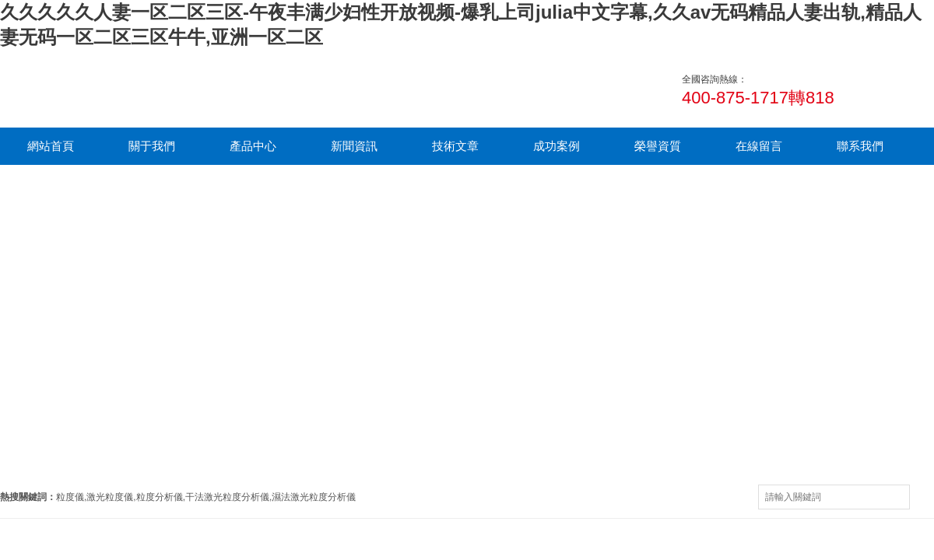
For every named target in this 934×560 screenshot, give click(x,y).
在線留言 (759, 146)
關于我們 (152, 146)
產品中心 (253, 146)
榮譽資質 (658, 146)
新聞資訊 (354, 146)
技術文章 (455, 146)
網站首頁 (51, 146)
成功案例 (557, 146)
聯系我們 (860, 146)
